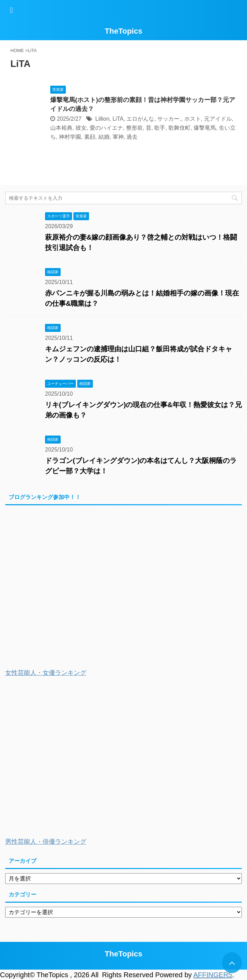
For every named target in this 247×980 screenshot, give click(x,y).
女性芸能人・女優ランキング (46, 673)
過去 (132, 137)
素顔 (90, 137)
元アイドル (218, 119)
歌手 (160, 128)
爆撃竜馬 (205, 128)
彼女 (81, 128)
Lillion (102, 119)
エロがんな (140, 119)
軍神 (118, 137)
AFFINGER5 (213, 975)
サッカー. (169, 119)
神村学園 (70, 137)
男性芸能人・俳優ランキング (46, 842)
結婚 (104, 137)
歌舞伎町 (179, 128)
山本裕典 (61, 128)
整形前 (134, 128)
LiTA (118, 119)
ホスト (193, 119)
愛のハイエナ (106, 128)
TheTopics (123, 31)
